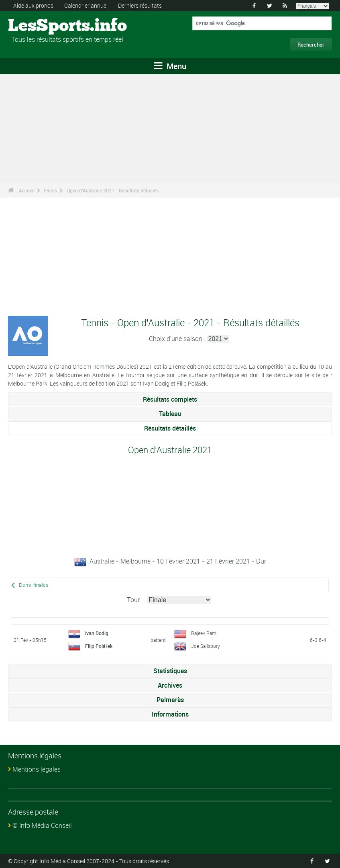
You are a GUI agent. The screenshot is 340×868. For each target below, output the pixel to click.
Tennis (50, 190)
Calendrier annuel (86, 5)
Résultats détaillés (170, 428)
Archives (170, 685)
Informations (170, 714)
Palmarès (170, 700)
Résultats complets (170, 399)
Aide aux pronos (33, 5)
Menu (170, 66)
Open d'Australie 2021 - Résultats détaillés (113, 190)
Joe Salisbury (206, 646)
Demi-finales (34, 585)
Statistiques (170, 671)
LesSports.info (38, 26)
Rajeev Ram (204, 633)
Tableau (170, 414)
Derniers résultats (140, 5)
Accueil (27, 190)
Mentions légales (37, 769)
